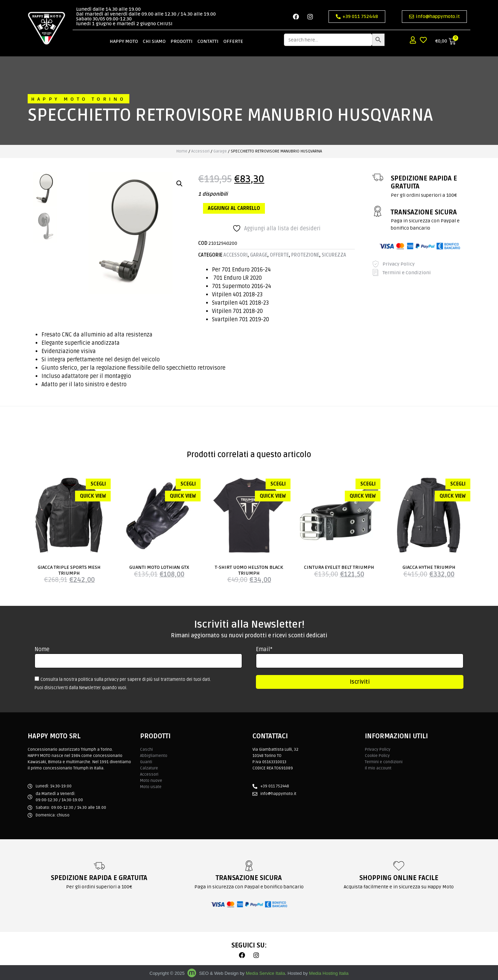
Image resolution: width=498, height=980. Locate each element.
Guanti (146, 762)
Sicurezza (334, 255)
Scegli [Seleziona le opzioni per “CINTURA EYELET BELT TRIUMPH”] (368, 484)
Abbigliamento (154, 756)
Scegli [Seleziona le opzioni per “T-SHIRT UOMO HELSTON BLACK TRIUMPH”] (278, 484)
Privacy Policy (378, 750)
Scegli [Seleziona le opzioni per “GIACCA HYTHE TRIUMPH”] (458, 484)
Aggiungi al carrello (234, 208)
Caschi (146, 750)
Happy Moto (124, 36)
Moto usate (151, 787)
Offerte (233, 36)
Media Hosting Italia (329, 973)
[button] (179, 184)
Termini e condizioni (384, 762)
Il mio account (378, 768)
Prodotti (182, 36)
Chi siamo (154, 36)
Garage (220, 151)
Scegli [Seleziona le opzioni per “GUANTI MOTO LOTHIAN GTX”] (188, 484)
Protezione (305, 255)
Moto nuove (151, 781)
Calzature (149, 768)
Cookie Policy (377, 756)
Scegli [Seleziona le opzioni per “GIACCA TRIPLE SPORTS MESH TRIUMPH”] (98, 484)
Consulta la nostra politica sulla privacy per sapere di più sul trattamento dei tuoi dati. (126, 679)
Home (182, 151)
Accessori (200, 151)
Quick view (93, 496)
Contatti (208, 36)
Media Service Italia (265, 973)
